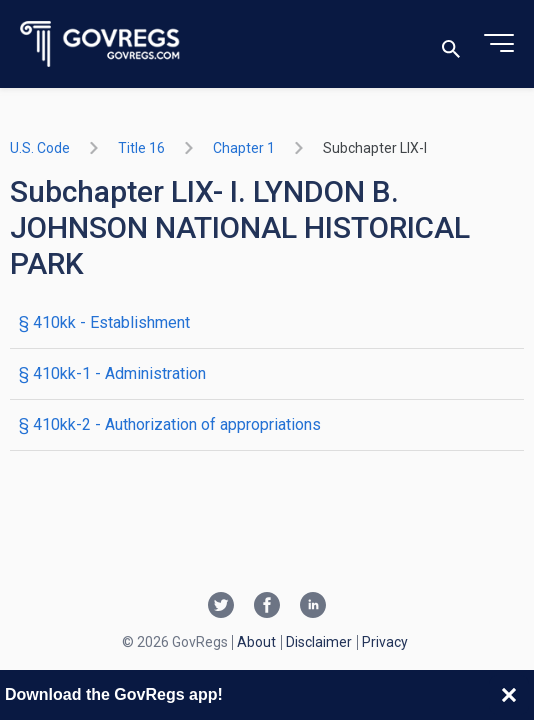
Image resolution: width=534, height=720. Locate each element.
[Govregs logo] (100, 44)
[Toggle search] (451, 44)
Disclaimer (319, 642)
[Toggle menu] (499, 44)
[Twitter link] (221, 607)
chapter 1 (244, 148)
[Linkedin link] (313, 607)
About (256, 642)
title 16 (141, 148)
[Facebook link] (267, 607)
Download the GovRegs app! (114, 694)
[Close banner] (509, 695)
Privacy (385, 642)
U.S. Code (40, 148)
